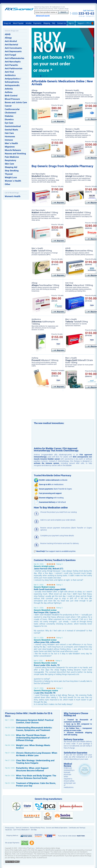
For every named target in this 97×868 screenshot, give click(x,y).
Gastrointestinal (13, 126)
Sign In (71, 23)
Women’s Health (13, 196)
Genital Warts (11, 130)
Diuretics (9, 119)
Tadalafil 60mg (42, 251)
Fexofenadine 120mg (45, 285)
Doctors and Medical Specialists (57, 828)
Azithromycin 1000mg (43, 323)
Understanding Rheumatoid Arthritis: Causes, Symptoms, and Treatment (34, 729)
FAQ (54, 23)
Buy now (58, 121)
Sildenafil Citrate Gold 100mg (79, 361)
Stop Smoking (12, 171)
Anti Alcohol (11, 41)
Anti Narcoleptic (13, 62)
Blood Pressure (12, 99)
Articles (29, 23)
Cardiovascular (12, 109)
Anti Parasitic (11, 65)
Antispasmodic (12, 85)
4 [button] (44, 76)
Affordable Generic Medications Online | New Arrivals (62, 83)
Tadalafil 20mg (77, 322)
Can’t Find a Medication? (21, 830)
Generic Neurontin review (45, 663)
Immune (9, 140)
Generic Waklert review (44, 587)
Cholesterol (10, 113)
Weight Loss (11, 177)
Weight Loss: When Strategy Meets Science (33, 747)
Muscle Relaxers (13, 150)
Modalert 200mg (45, 176)
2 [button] (38, 76)
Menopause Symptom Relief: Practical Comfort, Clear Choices (35, 721)
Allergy (8, 38)
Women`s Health (13, 181)
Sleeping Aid (11, 167)
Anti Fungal (10, 55)
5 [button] (47, 76)
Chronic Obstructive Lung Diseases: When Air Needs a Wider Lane (37, 754)
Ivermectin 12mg (45, 131)
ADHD (8, 34)
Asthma (9, 92)
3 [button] (41, 76)
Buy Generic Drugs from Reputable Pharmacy (62, 166)
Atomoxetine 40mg (79, 251)
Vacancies (9, 830)
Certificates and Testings (77, 828)
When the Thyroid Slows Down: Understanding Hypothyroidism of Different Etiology (33, 738)
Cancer (8, 106)
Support (85, 23)
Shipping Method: (12, 836)
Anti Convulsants (13, 48)
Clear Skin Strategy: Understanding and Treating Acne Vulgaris (35, 762)
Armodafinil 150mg (78, 176)
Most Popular (18, 23)
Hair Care (9, 133)
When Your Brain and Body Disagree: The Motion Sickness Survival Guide (36, 777)
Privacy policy (10, 828)
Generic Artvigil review (44, 566)
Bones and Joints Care (16, 102)
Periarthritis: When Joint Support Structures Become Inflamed (32, 769)
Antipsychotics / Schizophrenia (13, 80)
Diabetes (9, 116)
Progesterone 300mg (79, 131)
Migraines (10, 147)
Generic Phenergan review (46, 691)
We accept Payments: (12, 843)
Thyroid (9, 174)
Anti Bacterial (11, 45)
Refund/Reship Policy (38, 828)
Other (8, 184)
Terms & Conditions (22, 828)
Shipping (47, 23)
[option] (63, 53)
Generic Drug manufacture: (49, 799)
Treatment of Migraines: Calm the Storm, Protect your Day (36, 784)
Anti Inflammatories (15, 58)
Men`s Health (11, 143)
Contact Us (61, 23)
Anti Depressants (13, 51)
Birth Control (11, 96)
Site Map (34, 830)
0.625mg (74, 93)
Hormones (10, 136)
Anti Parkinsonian (14, 68)
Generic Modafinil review (45, 610)
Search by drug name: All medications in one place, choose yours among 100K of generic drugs (51, 8)
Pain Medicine (12, 157)
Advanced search (43, 16)
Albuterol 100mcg (45, 360)
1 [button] (35, 76)
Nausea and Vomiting (15, 154)
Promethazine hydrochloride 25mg (44, 94)
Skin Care (9, 164)
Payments (37, 23)
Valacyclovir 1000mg (79, 285)
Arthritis (9, 89)
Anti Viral (9, 72)
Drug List (7, 23)
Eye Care (9, 123)
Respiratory (10, 160)
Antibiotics (10, 75)
